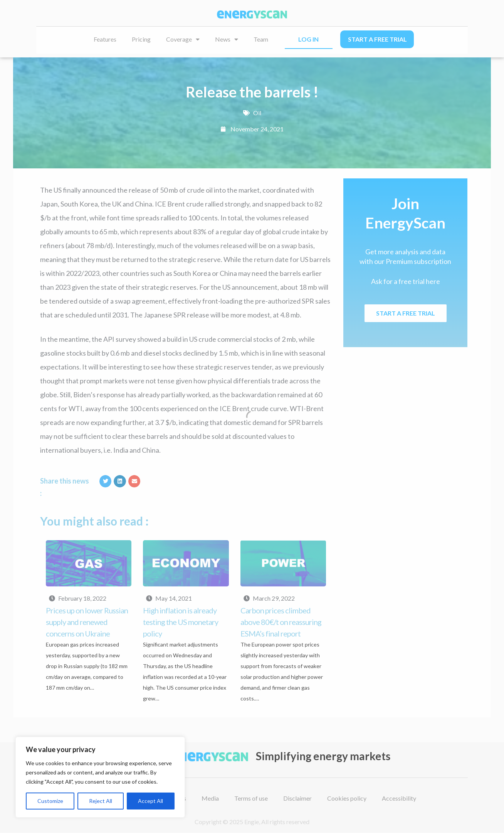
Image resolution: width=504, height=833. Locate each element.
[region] (100, 777)
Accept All (150, 801)
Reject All (101, 801)
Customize (50, 801)
